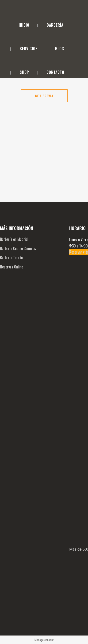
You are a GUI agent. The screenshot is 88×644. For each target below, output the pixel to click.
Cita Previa (44, 96)
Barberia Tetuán (11, 258)
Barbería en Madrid (14, 239)
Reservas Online (11, 267)
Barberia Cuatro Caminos (18, 248)
